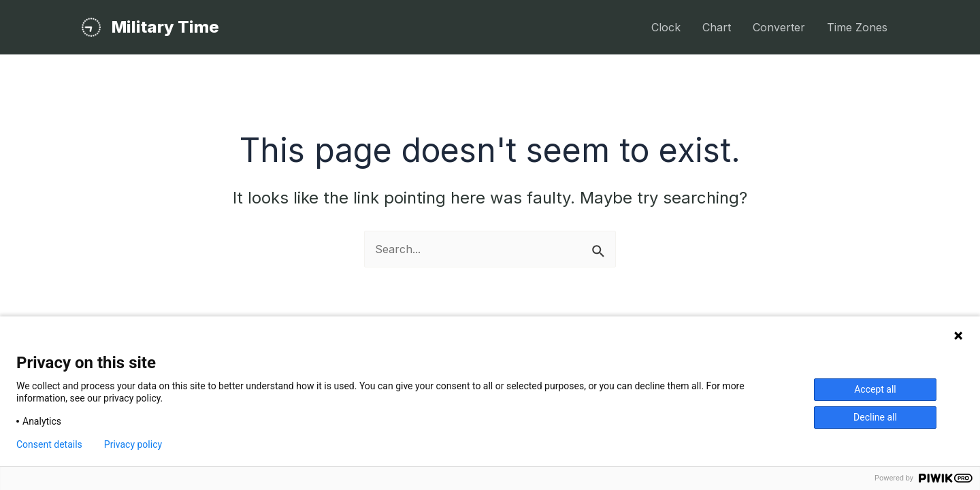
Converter (779, 27)
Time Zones (857, 27)
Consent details (49, 444)
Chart (717, 27)
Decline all (875, 417)
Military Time (165, 27)
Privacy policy (133, 444)
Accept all (875, 389)
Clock (666, 27)
